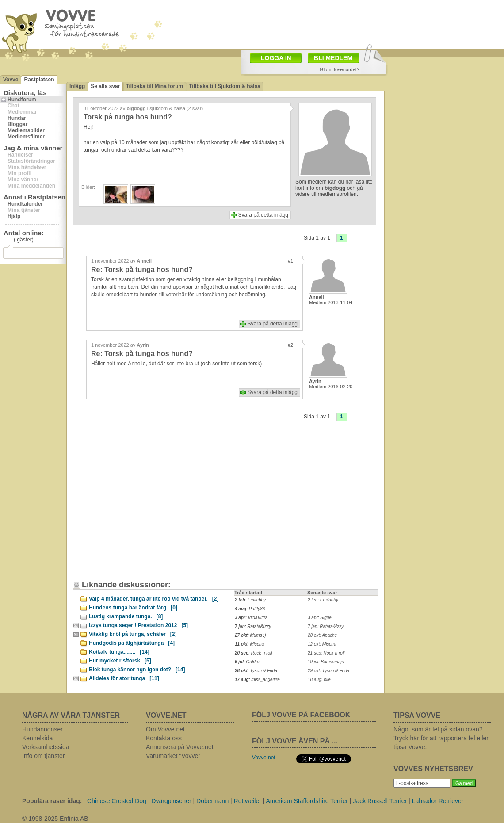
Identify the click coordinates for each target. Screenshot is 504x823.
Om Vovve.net (165, 729)
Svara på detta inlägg (263, 215)
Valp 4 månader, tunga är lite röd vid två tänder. (154, 599)
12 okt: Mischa (322, 644)
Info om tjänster (44, 756)
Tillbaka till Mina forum (154, 86)
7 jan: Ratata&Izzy (326, 626)
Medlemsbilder (26, 130)
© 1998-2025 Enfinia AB (55, 819)
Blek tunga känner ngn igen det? (137, 670)
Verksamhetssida (46, 747)
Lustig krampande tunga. (126, 616)
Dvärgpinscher (171, 801)
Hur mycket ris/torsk (120, 661)
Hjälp (14, 216)
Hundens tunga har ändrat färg (133, 608)
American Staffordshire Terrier (307, 801)
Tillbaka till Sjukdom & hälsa (225, 86)
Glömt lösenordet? (340, 69)
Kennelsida (37, 738)
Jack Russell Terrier (380, 801)
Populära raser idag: (52, 801)
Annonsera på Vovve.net (180, 747)
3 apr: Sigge (320, 618)
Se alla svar (105, 86)
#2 (290, 345)
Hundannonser (42, 729)
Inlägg (77, 86)
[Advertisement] (126, 485)
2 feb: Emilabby (323, 600)
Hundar (17, 118)
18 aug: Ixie (319, 679)
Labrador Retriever (438, 801)
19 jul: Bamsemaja (326, 662)
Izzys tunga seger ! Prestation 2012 (138, 625)
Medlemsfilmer (26, 137)
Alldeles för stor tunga (124, 678)
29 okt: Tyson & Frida (328, 671)
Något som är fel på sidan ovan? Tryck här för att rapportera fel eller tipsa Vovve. (441, 738)
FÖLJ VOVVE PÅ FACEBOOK (301, 715)
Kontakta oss (164, 738)
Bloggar (17, 124)
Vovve (11, 80)
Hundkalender (25, 204)
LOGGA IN (276, 58)
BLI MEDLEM (333, 58)
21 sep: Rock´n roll (326, 653)
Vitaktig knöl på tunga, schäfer (133, 634)
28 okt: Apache (322, 635)
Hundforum (22, 100)
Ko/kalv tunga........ (119, 652)
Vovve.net (264, 758)
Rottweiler (248, 801)
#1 (290, 261)
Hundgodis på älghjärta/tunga (132, 643)
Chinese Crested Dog (117, 801)
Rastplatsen (39, 80)
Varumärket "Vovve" (173, 756)
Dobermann (212, 801)
